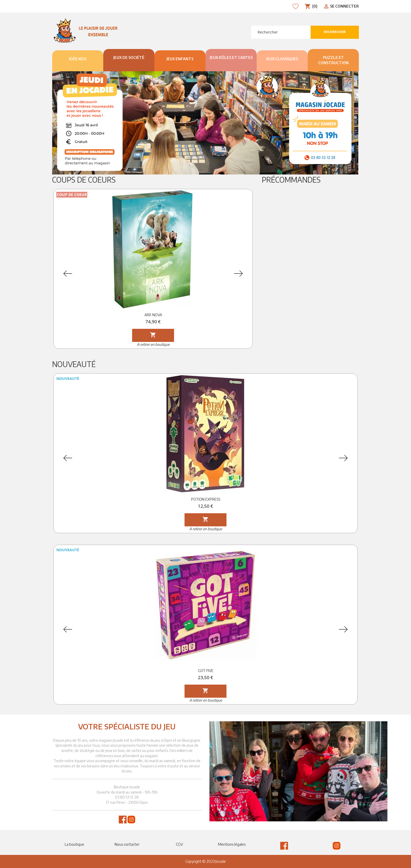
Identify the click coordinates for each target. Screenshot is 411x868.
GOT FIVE (206, 671)
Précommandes (291, 180)
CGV (179, 844)
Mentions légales (232, 844)
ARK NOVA (153, 315)
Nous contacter (127, 844)
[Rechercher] (281, 32)
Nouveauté (74, 364)
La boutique (74, 844)
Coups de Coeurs (84, 180)
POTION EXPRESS (206, 499)
